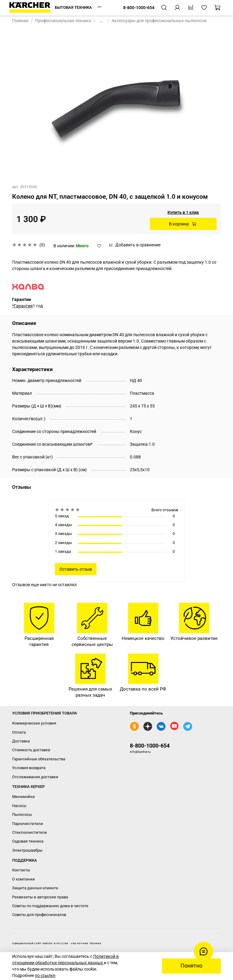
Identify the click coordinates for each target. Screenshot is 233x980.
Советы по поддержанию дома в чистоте (50, 906)
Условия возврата (29, 768)
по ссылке (45, 975)
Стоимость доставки (31, 750)
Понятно (191, 966)
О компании (24, 879)
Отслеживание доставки (35, 777)
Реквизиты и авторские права (40, 897)
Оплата (19, 732)
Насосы (19, 806)
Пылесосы (22, 814)
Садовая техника (28, 841)
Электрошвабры (27, 850)
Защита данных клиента (35, 888)
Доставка (21, 741)
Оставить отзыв (76, 569)
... (101, 21)
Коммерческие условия (34, 723)
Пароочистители (28, 824)
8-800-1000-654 (150, 746)
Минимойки (24, 797)
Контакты (21, 870)
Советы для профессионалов (39, 915)
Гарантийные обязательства (39, 759)
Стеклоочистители (30, 832)
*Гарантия (22, 306)
